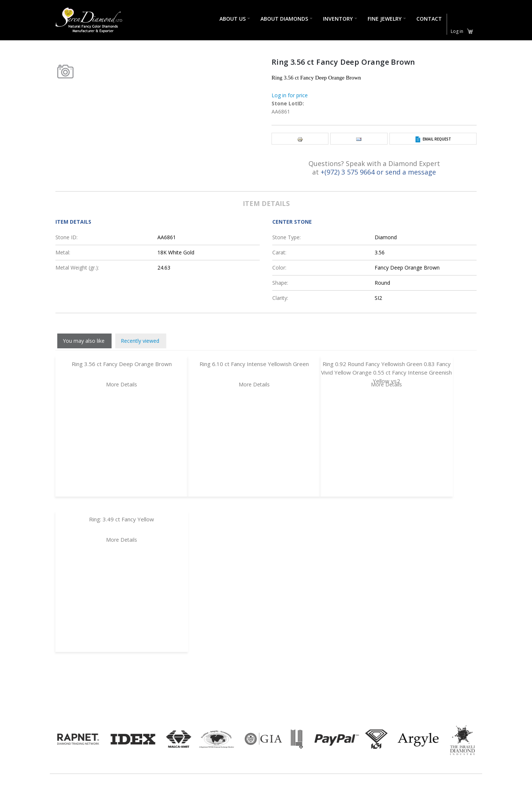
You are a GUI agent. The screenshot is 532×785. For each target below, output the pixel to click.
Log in (457, 31)
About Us (233, 19)
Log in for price (290, 95)
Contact (429, 19)
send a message (411, 172)
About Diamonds (284, 19)
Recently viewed (140, 341)
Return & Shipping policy (251, 771)
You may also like (84, 341)
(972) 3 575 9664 (120, 774)
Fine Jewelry (385, 19)
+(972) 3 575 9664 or (353, 172)
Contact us (234, 780)
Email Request (437, 139)
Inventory (338, 19)
